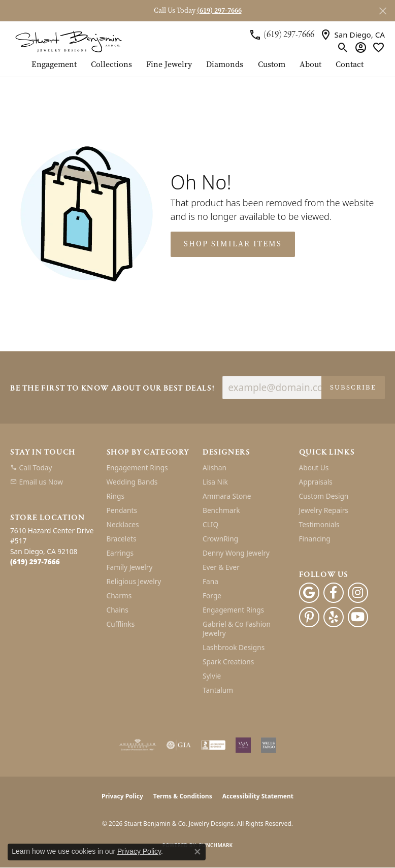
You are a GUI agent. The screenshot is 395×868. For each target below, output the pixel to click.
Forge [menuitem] (212, 596)
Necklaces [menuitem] (123, 524)
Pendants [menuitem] (122, 510)
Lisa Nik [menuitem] (215, 482)
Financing (315, 539)
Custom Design (324, 496)
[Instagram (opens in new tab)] (358, 593)
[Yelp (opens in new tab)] (334, 617)
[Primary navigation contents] (197, 69)
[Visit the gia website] (179, 745)
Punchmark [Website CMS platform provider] (216, 845)
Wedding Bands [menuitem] (132, 482)
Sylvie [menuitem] (212, 676)
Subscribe (353, 387)
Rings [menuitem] (116, 496)
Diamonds (225, 65)
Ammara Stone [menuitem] (227, 496)
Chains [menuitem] (118, 610)
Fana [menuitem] (210, 581)
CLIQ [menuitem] (210, 524)
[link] (282, 35)
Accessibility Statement (258, 796)
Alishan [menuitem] (215, 468)
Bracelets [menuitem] (122, 539)
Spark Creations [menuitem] (228, 662)
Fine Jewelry (169, 65)
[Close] (383, 11)
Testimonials (319, 524)
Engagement (54, 65)
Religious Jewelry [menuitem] (134, 581)
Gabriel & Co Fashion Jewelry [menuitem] (237, 629)
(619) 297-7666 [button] (219, 10)
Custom (272, 65)
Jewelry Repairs (324, 510)
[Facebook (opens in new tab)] (334, 593)
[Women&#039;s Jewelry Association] (243, 745)
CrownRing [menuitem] (220, 539)
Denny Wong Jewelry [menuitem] (236, 553)
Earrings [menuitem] (120, 553)
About (310, 65)
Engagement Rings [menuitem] (137, 468)
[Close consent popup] (197, 852)
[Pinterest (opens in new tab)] (309, 617)
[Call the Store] (35, 561)
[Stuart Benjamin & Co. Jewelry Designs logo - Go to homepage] (69, 41)
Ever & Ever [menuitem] (221, 567)
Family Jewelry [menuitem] (130, 567)
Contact (350, 65)
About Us (314, 468)
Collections (111, 65)
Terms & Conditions (183, 796)
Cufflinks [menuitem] (121, 624)
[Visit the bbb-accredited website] (213, 745)
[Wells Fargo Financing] (269, 745)
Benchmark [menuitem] (221, 510)
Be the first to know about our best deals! (112, 389)
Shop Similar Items (233, 244)
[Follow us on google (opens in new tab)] (309, 593)
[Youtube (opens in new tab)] (358, 617)
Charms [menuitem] (119, 596)
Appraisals (316, 482)
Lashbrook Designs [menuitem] (234, 647)
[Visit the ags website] (138, 745)
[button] (343, 47)
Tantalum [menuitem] (218, 690)
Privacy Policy (122, 796)
